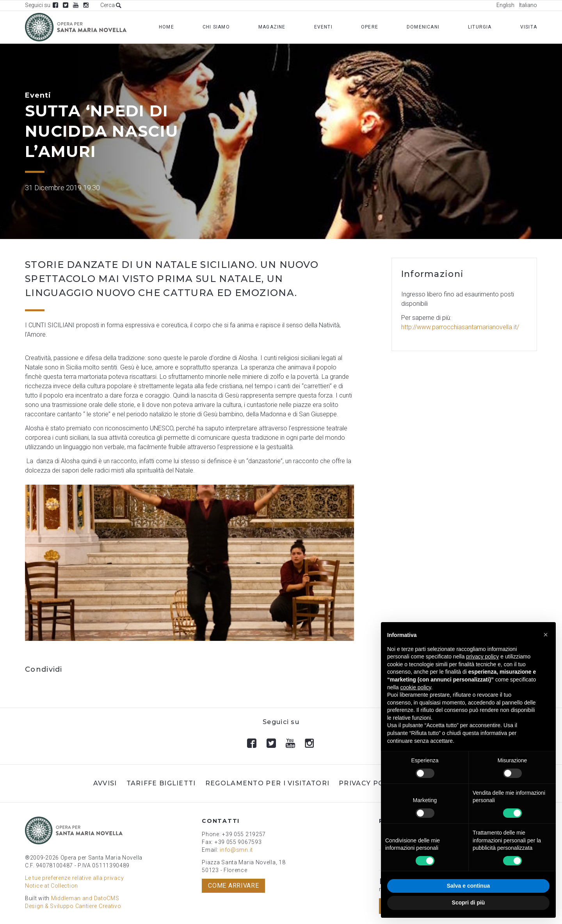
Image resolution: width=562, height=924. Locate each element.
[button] (546, 635)
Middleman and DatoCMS (85, 898)
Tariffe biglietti (161, 783)
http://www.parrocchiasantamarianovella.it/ (460, 327)
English (505, 5)
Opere (370, 27)
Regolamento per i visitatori (267, 783)
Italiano (528, 5)
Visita (529, 27)
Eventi (323, 27)
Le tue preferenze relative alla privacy (74, 878)
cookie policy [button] (415, 687)
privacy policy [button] (482, 656)
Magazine (272, 27)
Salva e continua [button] (468, 886)
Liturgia (480, 27)
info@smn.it (236, 850)
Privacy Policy (370, 783)
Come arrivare (233, 886)
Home (166, 27)
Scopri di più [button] (469, 903)
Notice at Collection (52, 886)
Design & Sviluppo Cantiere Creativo (73, 906)
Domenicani (423, 27)
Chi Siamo (216, 27)
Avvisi (105, 783)
